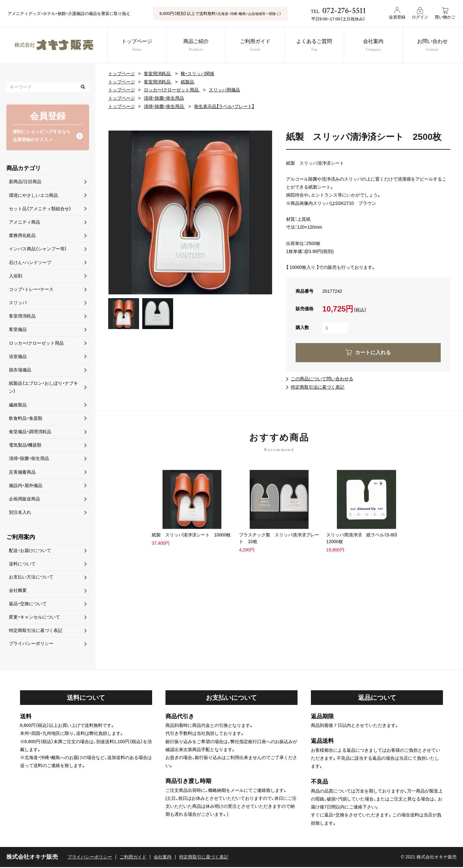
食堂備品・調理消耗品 (30, 432)
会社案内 (374, 46)
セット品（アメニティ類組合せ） (40, 209)
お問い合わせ (433, 46)
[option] (190, 212)
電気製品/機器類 (25, 445)
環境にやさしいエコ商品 (33, 195)
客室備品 (18, 330)
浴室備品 (18, 357)
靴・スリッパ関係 (197, 74)
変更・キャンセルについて (35, 618)
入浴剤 (16, 276)
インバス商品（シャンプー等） (38, 249)
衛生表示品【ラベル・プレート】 (224, 106)
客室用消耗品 (158, 74)
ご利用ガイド (255, 46)
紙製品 (187, 82)
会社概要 (18, 591)
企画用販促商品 (25, 499)
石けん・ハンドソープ (30, 262)
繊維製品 (18, 405)
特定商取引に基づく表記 (204, 858)
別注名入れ (20, 513)
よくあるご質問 (315, 46)
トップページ (137, 46)
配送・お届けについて (30, 551)
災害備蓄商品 (22, 472)
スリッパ (18, 303)
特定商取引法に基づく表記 (318, 386)
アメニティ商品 (25, 222)
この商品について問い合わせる (322, 378)
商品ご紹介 (196, 46)
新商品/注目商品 (25, 182)
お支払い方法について (31, 578)
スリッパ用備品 (224, 90)
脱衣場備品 (20, 370)
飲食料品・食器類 (26, 419)
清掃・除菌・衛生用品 (164, 97)
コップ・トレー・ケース (31, 290)
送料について (22, 564)
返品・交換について (28, 605)
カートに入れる (373, 352)
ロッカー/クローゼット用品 (172, 90)
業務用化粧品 (22, 236)
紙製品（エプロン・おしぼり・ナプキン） (43, 387)
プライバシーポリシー (31, 645)
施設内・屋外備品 (26, 485)
